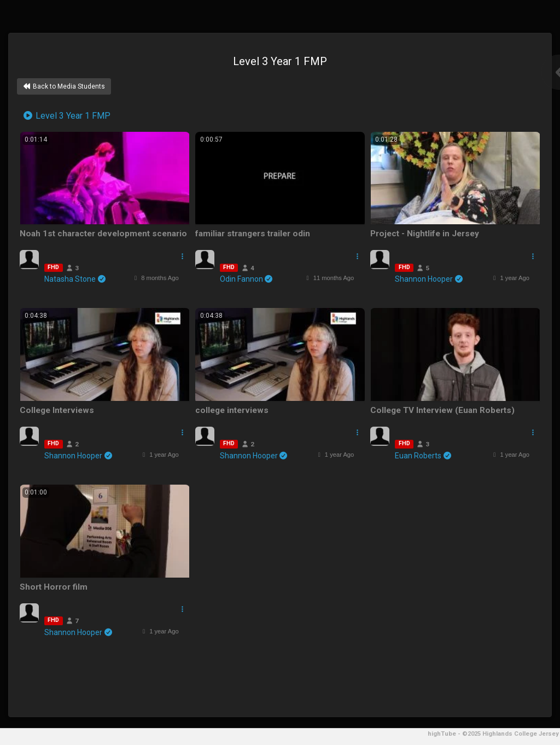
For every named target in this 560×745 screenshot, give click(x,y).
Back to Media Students (64, 86)
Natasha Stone (75, 279)
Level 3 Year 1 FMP (66, 116)
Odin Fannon (247, 279)
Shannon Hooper (429, 279)
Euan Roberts (424, 456)
